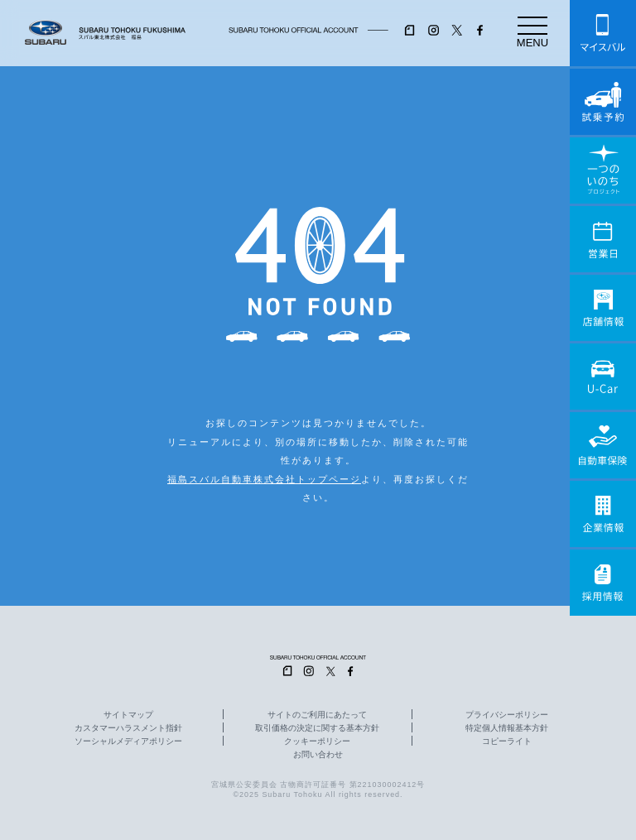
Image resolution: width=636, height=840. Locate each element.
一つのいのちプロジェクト (603, 170)
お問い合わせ (318, 755)
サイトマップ (128, 715)
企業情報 (603, 514)
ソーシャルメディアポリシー (128, 742)
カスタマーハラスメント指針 (128, 728)
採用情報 (603, 583)
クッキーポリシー (317, 742)
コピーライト (507, 742)
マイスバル (603, 33)
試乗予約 (603, 102)
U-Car (603, 377)
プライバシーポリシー (507, 715)
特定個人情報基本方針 (507, 728)
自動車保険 (603, 445)
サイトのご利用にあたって (317, 715)
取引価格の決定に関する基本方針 (317, 728)
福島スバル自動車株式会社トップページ (264, 479)
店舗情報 (603, 308)
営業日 (603, 239)
